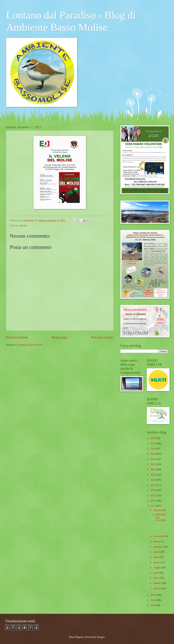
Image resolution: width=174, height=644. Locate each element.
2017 (153, 485)
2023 (153, 454)
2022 (153, 459)
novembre (159, 536)
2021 (153, 464)
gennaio (158, 588)
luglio (157, 557)
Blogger (101, 637)
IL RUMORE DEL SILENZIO (159, 518)
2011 (153, 600)
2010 (153, 605)
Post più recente (17, 337)
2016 (153, 490)
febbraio (158, 583)
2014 (153, 501)
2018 (153, 480)
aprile (157, 573)
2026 (153, 438)
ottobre (157, 542)
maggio (157, 568)
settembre (158, 547)
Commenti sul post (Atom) (30, 345)
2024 (153, 449)
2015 (153, 496)
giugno (157, 562)
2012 (153, 595)
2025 (153, 444)
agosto (157, 552)
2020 (153, 470)
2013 (153, 506)
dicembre (158, 510)
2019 (153, 475)
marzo (157, 578)
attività (23, 226)
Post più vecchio (102, 337)
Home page (59, 337)
